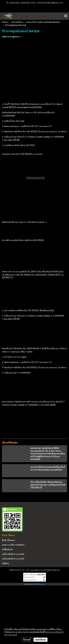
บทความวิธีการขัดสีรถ (13, 545)
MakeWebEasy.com (38, 584)
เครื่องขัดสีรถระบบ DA (13, 554)
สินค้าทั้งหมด (9, 540)
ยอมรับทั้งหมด (40, 640)
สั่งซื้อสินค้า (8, 549)
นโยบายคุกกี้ (13, 635)
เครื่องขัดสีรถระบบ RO (13, 559)
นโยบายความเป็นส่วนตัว (55, 632)
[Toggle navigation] (66, 16)
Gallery (5, 563)
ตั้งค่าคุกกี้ (27, 640)
